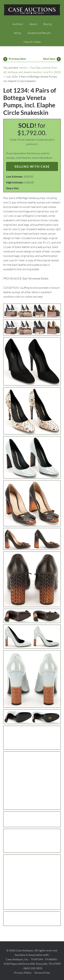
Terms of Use (42, 973)
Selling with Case (32, 166)
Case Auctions (32, 10)
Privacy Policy (23, 973)
